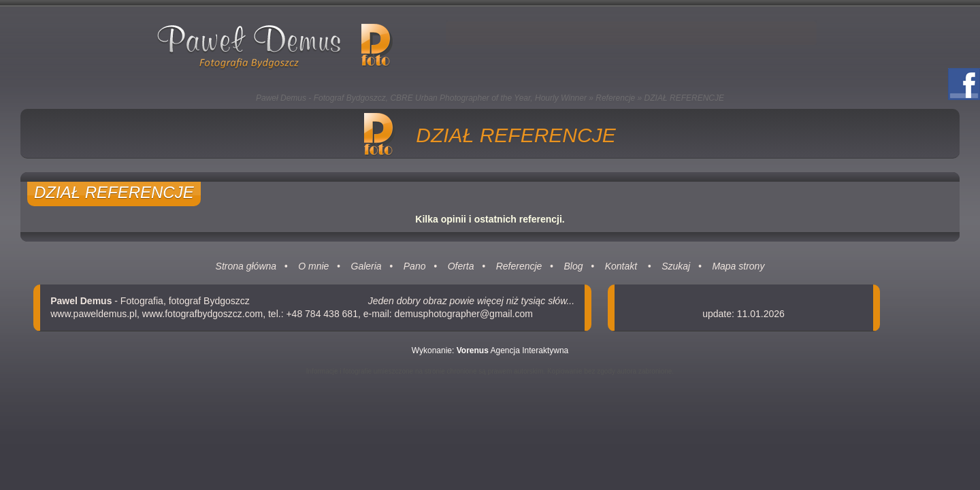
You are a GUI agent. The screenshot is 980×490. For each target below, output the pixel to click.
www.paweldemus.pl (94, 314)
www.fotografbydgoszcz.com (202, 314)
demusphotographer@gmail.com (464, 314)
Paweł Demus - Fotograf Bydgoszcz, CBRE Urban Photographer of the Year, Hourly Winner (421, 98)
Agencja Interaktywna (513, 350)
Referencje (615, 98)
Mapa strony (738, 266)
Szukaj (676, 266)
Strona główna (246, 266)
